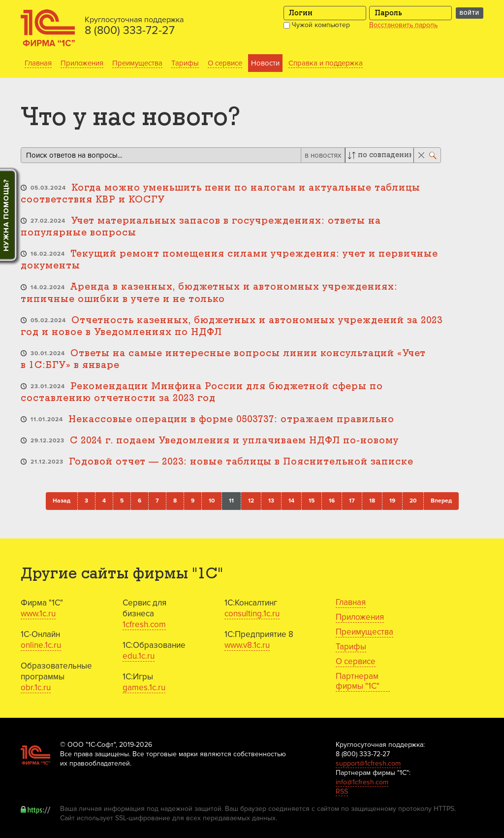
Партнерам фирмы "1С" (358, 681)
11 (231, 501)
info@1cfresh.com (362, 782)
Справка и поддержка (326, 63)
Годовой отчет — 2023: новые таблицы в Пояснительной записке (241, 462)
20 (413, 501)
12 (251, 501)
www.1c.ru (38, 614)
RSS (342, 791)
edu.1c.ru (139, 656)
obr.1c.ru (36, 687)
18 (372, 501)
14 (291, 501)
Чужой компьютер (317, 25)
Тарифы (185, 63)
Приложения (82, 63)
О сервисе (225, 63)
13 (271, 501)
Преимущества (137, 63)
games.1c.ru (144, 687)
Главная (38, 63)
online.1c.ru (41, 645)
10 (212, 501)
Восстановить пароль (403, 25)
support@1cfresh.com (368, 763)
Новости (265, 63)
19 (392, 501)
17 (352, 501)
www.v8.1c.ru (247, 645)
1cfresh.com (144, 624)
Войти (470, 13)
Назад (62, 501)
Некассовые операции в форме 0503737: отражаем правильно (231, 419)
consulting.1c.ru (252, 614)
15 (312, 501)
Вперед (441, 501)
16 (332, 501)
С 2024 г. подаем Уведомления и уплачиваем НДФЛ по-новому (234, 441)
